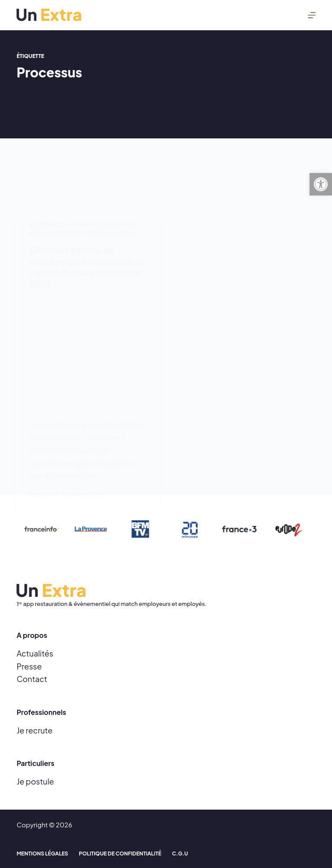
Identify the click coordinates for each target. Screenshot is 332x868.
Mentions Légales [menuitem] (42, 854)
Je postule (35, 781)
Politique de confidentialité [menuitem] (120, 854)
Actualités (35, 653)
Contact (32, 679)
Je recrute (34, 730)
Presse (29, 666)
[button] (321, 184)
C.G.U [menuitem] (180, 854)
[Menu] (312, 15)
